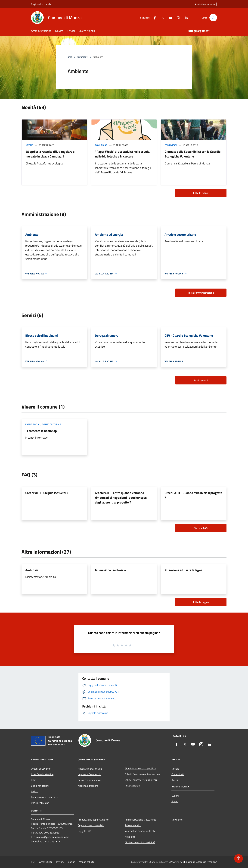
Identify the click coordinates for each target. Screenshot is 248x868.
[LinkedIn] (185, 17)
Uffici (34, 780)
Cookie (72, 862)
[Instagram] (177, 17)
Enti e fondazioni (40, 786)
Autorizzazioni (132, 786)
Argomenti (82, 57)
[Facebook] (153, 17)
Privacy (60, 862)
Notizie (29, 145)
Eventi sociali (33, 424)
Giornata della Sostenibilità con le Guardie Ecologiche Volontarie (193, 154)
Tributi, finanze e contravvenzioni (143, 774)
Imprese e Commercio (89, 774)
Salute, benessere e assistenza (141, 780)
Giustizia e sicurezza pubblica (140, 768)
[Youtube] (169, 17)
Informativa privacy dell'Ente (140, 831)
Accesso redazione (207, 862)
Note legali (130, 837)
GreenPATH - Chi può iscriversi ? (47, 493)
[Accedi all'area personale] (205, 4)
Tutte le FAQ (201, 528)
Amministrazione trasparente (140, 820)
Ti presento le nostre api (41, 431)
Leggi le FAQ (84, 831)
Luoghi (175, 796)
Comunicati (101, 145)
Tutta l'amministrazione (201, 293)
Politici (35, 791)
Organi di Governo (41, 769)
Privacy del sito (133, 825)
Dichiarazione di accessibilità (140, 842)
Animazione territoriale (110, 570)
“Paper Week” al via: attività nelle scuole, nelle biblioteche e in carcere (123, 154)
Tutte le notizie (201, 193)
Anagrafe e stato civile (90, 769)
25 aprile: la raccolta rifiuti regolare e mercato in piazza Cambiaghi (50, 154)
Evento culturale (51, 424)
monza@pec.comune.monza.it (53, 837)
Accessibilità (46, 862)
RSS (33, 862)
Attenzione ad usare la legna (183, 570)
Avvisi (175, 780)
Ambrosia (32, 570)
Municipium (189, 862)
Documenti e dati (40, 803)
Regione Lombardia (41, 4)
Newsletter (177, 820)
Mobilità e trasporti (88, 786)
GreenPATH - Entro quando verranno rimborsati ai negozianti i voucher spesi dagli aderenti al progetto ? (121, 498)
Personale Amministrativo (45, 797)
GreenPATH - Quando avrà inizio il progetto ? (193, 495)
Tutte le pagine (201, 602)
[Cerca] (213, 18)
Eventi (175, 801)
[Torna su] (239, 859)
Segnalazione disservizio (91, 825)
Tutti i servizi (201, 380)
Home (69, 57)
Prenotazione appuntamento (93, 820)
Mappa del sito (87, 862)
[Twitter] (161, 17)
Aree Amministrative (42, 774)
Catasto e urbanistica (89, 780)
